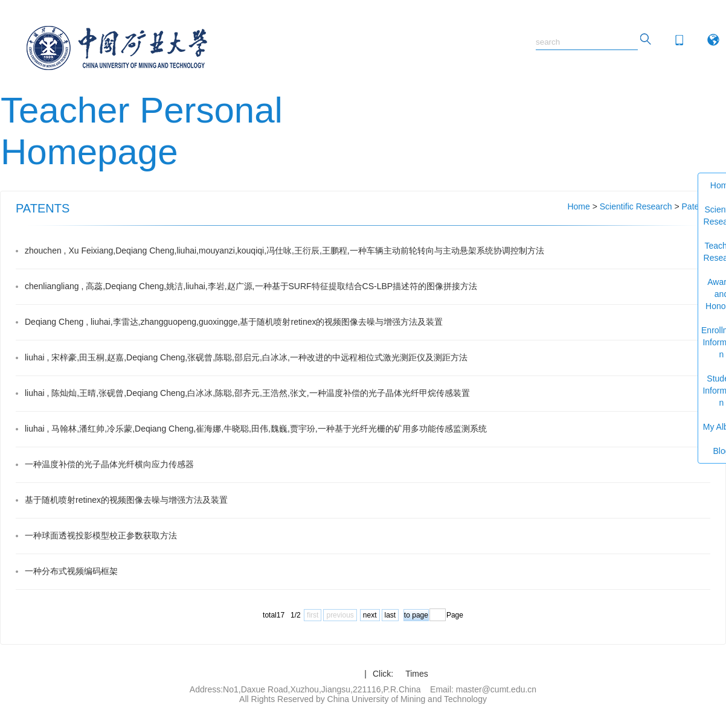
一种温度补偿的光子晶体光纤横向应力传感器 (109, 464)
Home (578, 206)
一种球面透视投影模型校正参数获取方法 (101, 535)
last (390, 615)
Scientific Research (636, 206)
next (370, 615)
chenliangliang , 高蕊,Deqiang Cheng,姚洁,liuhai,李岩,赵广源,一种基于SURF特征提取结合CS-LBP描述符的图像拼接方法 (251, 286)
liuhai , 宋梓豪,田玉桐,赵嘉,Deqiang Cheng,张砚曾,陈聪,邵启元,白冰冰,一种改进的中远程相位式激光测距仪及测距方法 (246, 357)
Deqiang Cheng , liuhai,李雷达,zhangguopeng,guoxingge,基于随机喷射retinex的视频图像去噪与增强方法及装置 (234, 322)
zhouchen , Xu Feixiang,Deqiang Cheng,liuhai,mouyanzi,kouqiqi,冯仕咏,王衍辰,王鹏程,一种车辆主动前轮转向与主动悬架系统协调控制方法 (284, 251)
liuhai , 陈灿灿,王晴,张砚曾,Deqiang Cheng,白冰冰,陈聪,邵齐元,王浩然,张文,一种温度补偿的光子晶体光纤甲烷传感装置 (247, 393)
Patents (696, 206)
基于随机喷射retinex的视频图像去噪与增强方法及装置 (126, 500)
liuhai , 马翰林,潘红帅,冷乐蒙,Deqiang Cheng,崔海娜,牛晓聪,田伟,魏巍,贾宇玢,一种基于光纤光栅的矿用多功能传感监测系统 (256, 429)
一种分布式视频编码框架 (71, 571)
